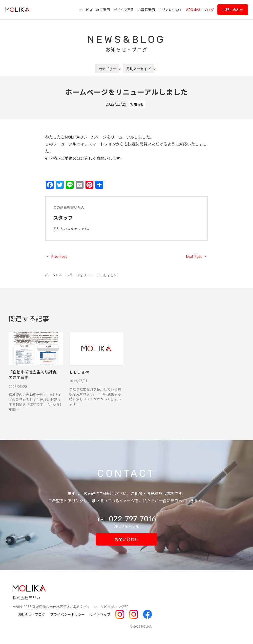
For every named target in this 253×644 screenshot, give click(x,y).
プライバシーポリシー (67, 614)
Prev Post (59, 256)
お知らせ (137, 104)
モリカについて (170, 10)
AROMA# (193, 10)
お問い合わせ (233, 10)
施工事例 (103, 10)
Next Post (194, 256)
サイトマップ (100, 614)
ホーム (50, 275)
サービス (86, 10)
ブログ (209, 10)
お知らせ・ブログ (31, 614)
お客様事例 (146, 10)
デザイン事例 (124, 10)
